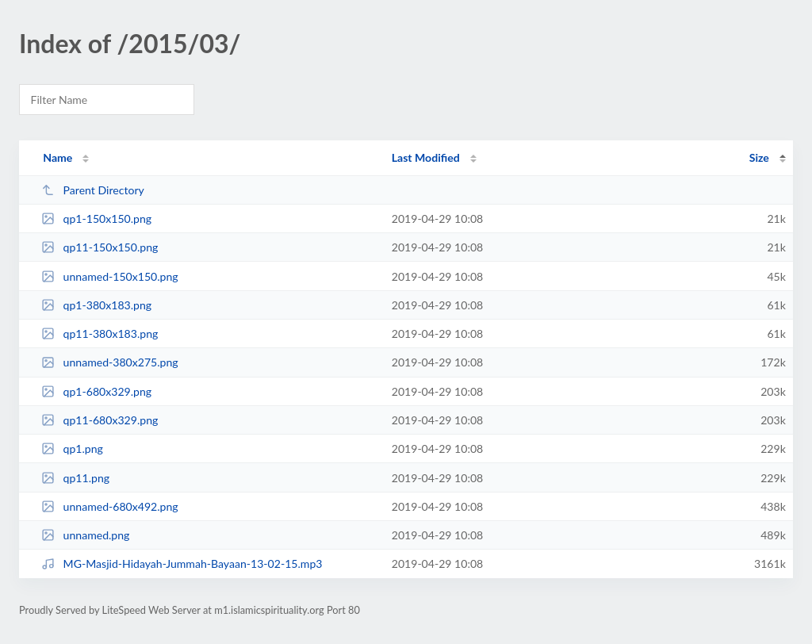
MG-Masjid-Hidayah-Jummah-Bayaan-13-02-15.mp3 (182, 563)
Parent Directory (93, 190)
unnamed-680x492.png (110, 506)
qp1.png (72, 448)
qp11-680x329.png (100, 420)
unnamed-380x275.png (110, 362)
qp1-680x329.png (96, 391)
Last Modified (426, 157)
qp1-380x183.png (96, 305)
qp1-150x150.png (96, 218)
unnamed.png (85, 535)
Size (759, 157)
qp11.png (75, 478)
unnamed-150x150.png (110, 276)
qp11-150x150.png (100, 247)
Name (57, 157)
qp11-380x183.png (100, 333)
